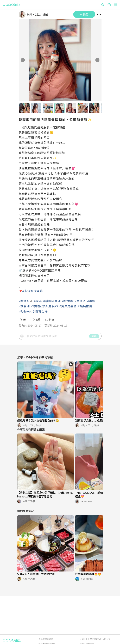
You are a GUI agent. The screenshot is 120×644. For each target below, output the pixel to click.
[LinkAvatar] (23, 14)
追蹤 (84, 14)
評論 (94, 336)
